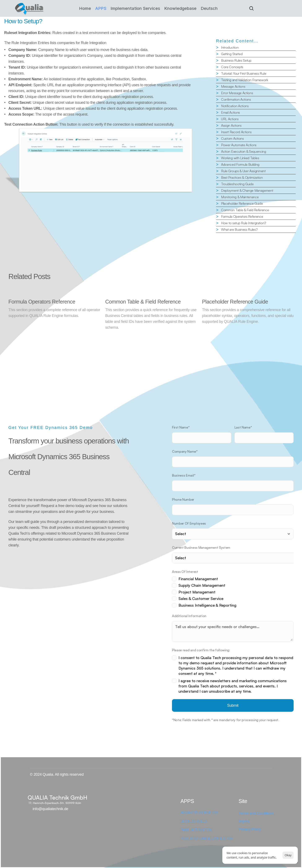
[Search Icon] (251, 8)
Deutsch (209, 8)
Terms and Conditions (256, 813)
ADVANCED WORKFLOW (200, 813)
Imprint (244, 821)
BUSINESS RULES (194, 821)
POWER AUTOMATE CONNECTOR (207, 838)
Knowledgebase (180, 8)
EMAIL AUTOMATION (196, 830)
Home (85, 8)
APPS (101, 8)
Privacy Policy (250, 829)
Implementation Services (135, 8)
